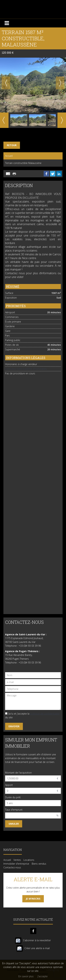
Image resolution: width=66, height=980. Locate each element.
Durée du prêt (13, 797)
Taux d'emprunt (14, 810)
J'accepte (43, 976)
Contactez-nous (12, 867)
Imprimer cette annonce (15, 174)
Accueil (9, 156)
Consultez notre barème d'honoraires (26, 369)
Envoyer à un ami (8, 174)
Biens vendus (39, 864)
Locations (29, 860)
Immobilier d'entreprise (16, 864)
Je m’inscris (33, 899)
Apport (9, 785)
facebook (33, 931)
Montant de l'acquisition (18, 773)
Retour (12, 145)
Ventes (17, 860)
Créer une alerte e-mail (37, 948)
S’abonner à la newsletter (37, 940)
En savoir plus (26, 976)
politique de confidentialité (45, 714)
